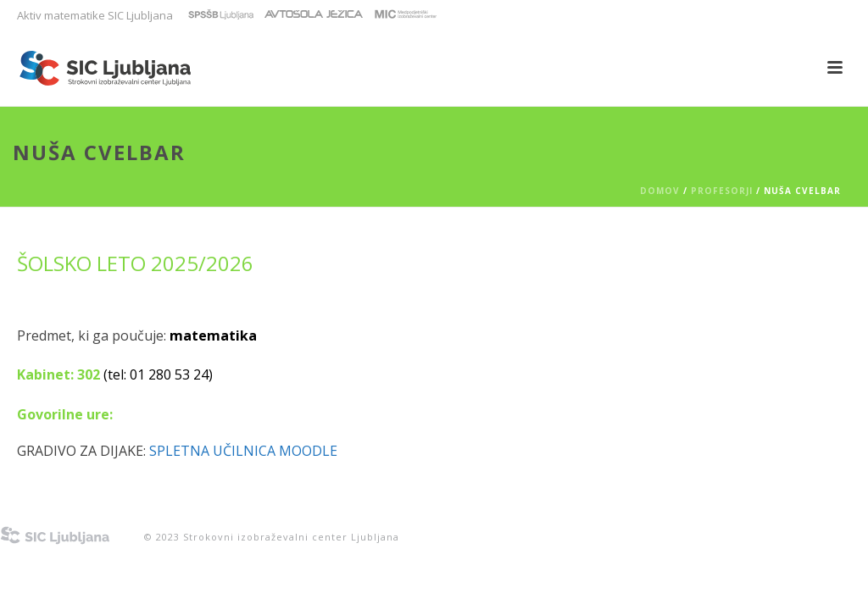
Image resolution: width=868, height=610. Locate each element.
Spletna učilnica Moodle (243, 451)
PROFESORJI (722, 191)
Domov (660, 191)
